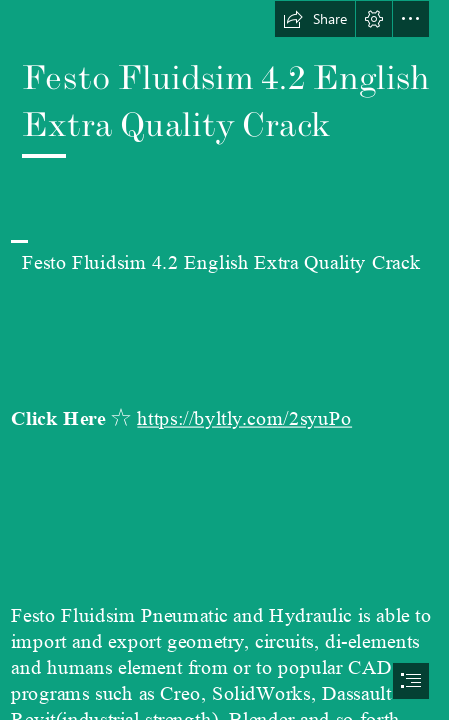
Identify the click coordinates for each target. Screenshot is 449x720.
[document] (224, 360)
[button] (315, 19)
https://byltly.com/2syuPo (244, 419)
